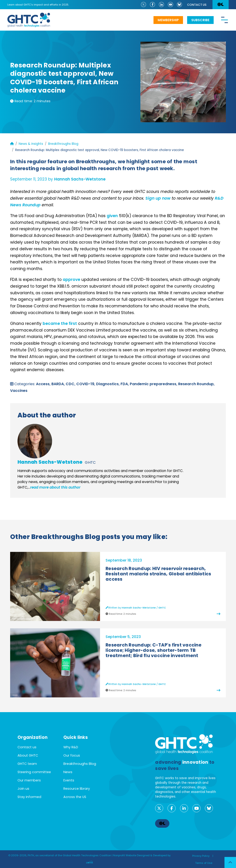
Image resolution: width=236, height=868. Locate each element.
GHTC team (27, 764)
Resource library (77, 789)
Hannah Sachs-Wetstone (80, 179)
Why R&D (71, 747)
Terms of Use (204, 863)
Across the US (75, 797)
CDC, (71, 384)
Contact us (197, 5)
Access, (44, 384)
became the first (60, 323)
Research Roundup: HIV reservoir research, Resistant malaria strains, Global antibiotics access (158, 574)
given (112, 216)
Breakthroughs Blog (63, 144)
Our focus (72, 755)
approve (71, 280)
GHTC (90, 462)
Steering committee (34, 772)
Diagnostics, (108, 384)
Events (69, 780)
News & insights (31, 144)
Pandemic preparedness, (154, 384)
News (68, 772)
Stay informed (29, 797)
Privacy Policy (201, 856)
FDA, (125, 384)
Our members (29, 780)
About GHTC (28, 755)
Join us (23, 789)
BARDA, (59, 384)
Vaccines (19, 391)
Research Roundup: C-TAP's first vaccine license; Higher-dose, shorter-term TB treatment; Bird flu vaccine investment (153, 650)
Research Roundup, (196, 384)
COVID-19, (86, 384)
